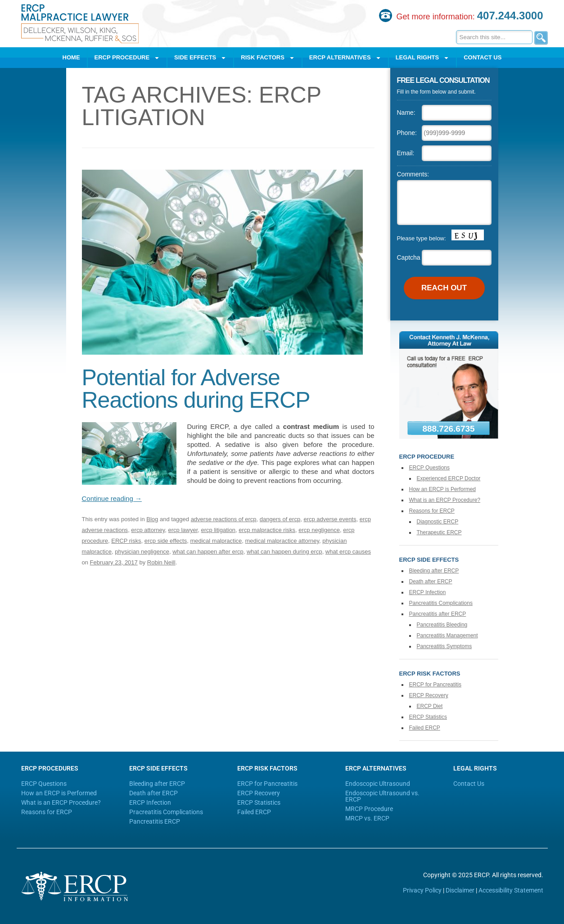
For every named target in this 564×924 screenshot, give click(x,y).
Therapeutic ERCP (439, 532)
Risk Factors (268, 58)
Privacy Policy (422, 890)
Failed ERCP (425, 728)
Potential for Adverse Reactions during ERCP (199, 389)
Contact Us (483, 57)
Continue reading (112, 498)
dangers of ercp (280, 519)
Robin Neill (161, 562)
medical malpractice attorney (282, 541)
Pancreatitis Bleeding (442, 625)
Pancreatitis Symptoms (444, 646)
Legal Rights (423, 58)
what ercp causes (348, 552)
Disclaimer (460, 890)
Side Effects (200, 58)
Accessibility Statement (511, 890)
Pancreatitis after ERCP (438, 614)
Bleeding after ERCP (434, 571)
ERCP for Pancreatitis (435, 685)
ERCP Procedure (127, 58)
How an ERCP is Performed (443, 489)
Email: (406, 153)
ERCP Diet (430, 706)
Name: (406, 113)
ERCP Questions (430, 468)
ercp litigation (219, 530)
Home (71, 57)
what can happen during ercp (284, 552)
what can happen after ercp (208, 552)
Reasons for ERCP (432, 511)
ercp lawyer (183, 530)
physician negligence (142, 552)
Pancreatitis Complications (441, 603)
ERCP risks (126, 541)
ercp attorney (148, 530)
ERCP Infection (428, 592)
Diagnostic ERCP (438, 522)
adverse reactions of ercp (224, 519)
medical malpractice (216, 541)
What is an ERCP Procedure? (445, 500)
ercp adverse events (330, 519)
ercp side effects (166, 541)
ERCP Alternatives (345, 58)
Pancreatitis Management (447, 636)
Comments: (413, 174)
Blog (152, 519)
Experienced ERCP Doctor (449, 478)
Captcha (409, 257)
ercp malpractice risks (267, 530)
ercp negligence (319, 530)
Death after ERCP (431, 581)
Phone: (407, 133)
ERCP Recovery (429, 695)
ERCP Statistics (428, 717)
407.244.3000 (510, 16)
